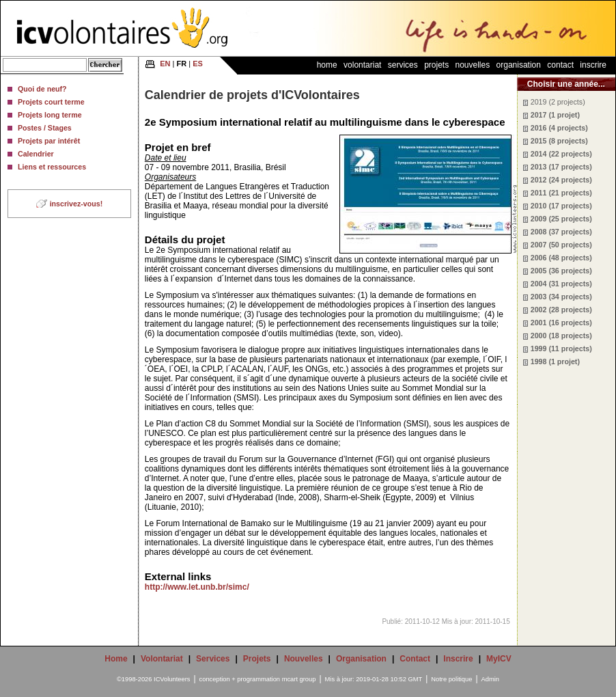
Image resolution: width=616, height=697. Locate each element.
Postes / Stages (45, 128)
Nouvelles (473, 65)
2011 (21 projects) (561, 193)
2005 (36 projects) (561, 271)
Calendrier (36, 154)
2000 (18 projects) (561, 336)
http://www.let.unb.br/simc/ (197, 587)
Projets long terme (50, 115)
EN (165, 64)
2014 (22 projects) (561, 154)
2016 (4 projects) (559, 128)
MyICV (499, 659)
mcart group (299, 679)
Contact (560, 65)
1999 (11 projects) (561, 348)
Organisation (519, 65)
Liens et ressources (52, 167)
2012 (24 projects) (561, 180)
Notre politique (451, 679)
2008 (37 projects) (561, 232)
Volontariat (362, 65)
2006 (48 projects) (561, 258)
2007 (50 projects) (561, 245)
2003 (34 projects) (561, 297)
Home (327, 65)
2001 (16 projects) (561, 323)
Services (403, 65)
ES (198, 64)
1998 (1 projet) (555, 361)
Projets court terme (51, 102)
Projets (436, 65)
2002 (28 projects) (561, 310)
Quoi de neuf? (42, 89)
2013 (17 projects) (561, 167)
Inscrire (593, 65)
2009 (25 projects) (561, 219)
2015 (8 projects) (559, 141)
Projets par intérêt (49, 141)
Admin (490, 679)
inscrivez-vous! (76, 204)
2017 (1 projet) (555, 115)
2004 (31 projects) (561, 284)
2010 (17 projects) (561, 206)
